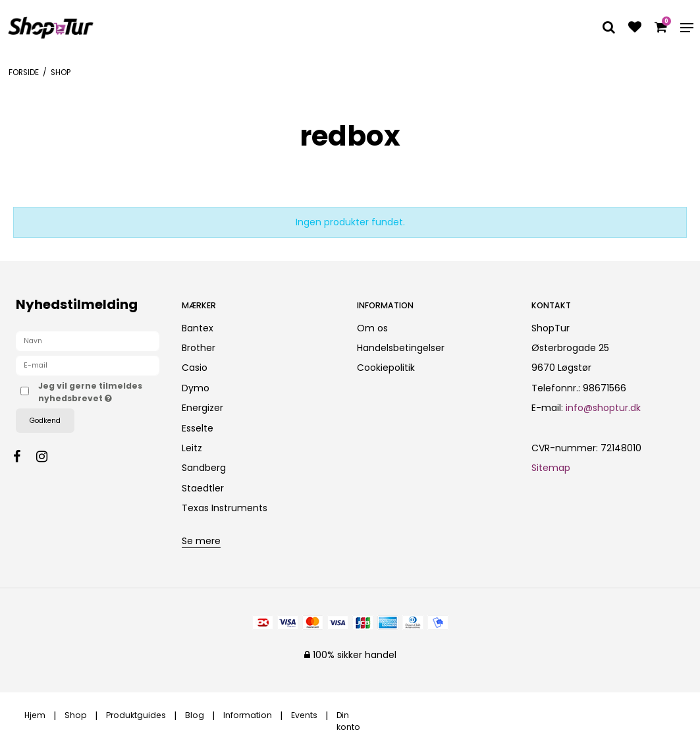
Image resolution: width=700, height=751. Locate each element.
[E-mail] (88, 365)
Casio (195, 368)
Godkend (45, 421)
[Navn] (88, 341)
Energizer (202, 408)
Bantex (198, 328)
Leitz (192, 448)
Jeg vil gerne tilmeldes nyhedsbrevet (99, 392)
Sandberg (204, 468)
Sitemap (551, 468)
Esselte (198, 428)
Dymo (196, 388)
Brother (199, 348)
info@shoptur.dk (603, 408)
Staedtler (203, 488)
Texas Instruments (225, 508)
